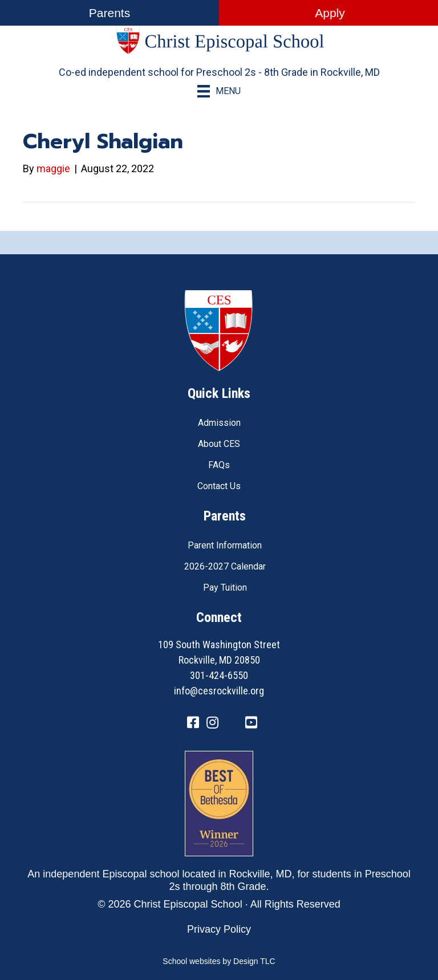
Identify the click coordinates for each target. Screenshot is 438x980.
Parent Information (225, 545)
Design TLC (254, 961)
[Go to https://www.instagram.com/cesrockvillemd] (212, 723)
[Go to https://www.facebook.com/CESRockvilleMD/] (193, 723)
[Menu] (219, 91)
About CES (219, 444)
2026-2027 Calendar (225, 566)
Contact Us (219, 486)
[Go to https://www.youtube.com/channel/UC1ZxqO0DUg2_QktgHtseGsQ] (251, 723)
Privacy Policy (219, 929)
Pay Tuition (225, 587)
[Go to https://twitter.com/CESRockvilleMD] (232, 724)
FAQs (219, 465)
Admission (219, 423)
